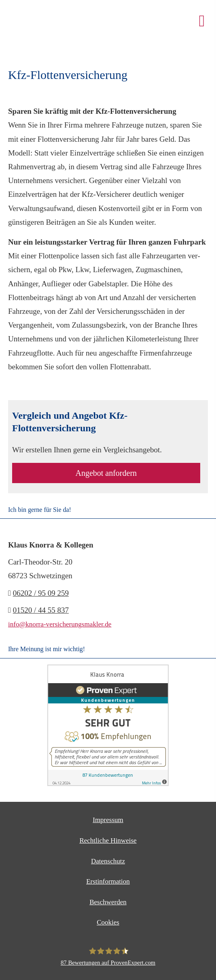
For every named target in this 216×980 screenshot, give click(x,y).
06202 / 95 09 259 (41, 593)
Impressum (108, 820)
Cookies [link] (108, 922)
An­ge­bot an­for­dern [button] (106, 473)
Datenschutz (108, 861)
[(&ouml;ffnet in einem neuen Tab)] (108, 784)
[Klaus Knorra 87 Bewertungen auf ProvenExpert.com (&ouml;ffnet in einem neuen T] (108, 957)
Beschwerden (108, 902)
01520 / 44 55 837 (41, 610)
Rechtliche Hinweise (108, 840)
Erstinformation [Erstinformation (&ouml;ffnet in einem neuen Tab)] (108, 881)
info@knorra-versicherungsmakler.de (60, 624)
